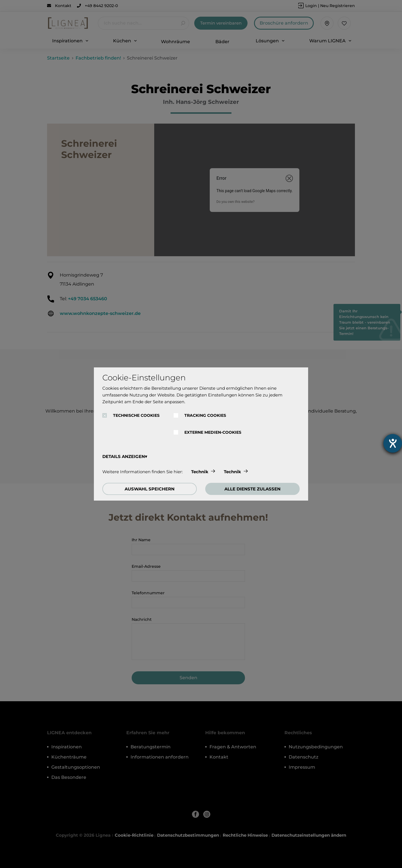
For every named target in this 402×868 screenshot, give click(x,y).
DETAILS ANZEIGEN (124, 456)
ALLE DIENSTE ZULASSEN (252, 489)
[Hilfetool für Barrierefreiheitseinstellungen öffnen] (393, 443)
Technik (200, 472)
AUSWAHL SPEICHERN (150, 489)
